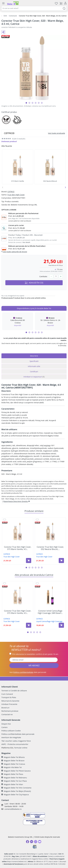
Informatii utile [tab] (34, 366)
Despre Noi (6, 724)
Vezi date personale (28, 672)
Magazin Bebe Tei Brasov (13, 760)
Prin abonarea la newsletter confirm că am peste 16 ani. (35, 654)
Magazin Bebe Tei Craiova (13, 764)
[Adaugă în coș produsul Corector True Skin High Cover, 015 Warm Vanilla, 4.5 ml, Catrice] (29, 561)
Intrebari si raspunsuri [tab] (34, 377)
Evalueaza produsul (9, 141)
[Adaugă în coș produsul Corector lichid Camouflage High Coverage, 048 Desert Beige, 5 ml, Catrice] (61, 625)
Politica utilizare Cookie (11, 731)
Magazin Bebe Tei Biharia (13, 757)
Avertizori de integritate (11, 737)
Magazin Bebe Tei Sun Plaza (14, 781)
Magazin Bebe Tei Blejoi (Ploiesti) (16, 791)
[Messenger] (32, 842)
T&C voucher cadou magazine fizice (16, 741)
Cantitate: (43, 276)
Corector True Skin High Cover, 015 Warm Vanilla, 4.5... (18, 548)
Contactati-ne (7, 714)
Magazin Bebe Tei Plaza (12, 774)
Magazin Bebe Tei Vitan (12, 784)
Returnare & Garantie (10, 701)
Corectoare (13, 16)
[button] (26, 103)
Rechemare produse (10, 711)
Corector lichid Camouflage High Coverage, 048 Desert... (50, 612)
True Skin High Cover (16, 195)
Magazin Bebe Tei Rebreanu (14, 778)
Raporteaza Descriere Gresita (16, 501)
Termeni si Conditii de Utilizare (14, 691)
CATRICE (11, 192)
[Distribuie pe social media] (3, 32)
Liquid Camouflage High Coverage (49, 621)
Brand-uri (5, 708)
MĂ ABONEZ (34, 666)
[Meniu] (3, 3)
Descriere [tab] (34, 356)
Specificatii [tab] (34, 361)
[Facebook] (28, 842)
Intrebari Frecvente (9, 704)
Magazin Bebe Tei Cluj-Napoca (15, 794)
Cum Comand (7, 694)
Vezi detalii (26, 242)
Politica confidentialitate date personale (18, 734)
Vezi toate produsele (57, 133)
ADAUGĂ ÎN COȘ (34, 283)
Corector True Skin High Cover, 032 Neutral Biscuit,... (50, 548)
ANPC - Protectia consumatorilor (15, 744)
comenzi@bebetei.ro (13, 809)
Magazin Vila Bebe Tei (12, 767)
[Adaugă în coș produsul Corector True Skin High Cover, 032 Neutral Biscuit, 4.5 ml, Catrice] (61, 561)
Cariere (4, 727)
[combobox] (34, 8)
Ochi (5, 16)
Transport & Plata (9, 697)
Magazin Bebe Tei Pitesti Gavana (16, 771)
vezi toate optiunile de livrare (14, 252)
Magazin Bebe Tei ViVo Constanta (16, 788)
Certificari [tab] (34, 371)
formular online (21, 748)
